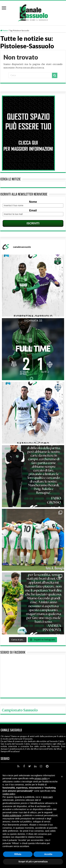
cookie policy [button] (9, 794)
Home (4, 30)
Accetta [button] (48, 854)
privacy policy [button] (41, 778)
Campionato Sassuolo (20, 710)
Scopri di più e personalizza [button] (33, 862)
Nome (33, 202)
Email (33, 210)
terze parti (48, 797)
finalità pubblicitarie (12, 815)
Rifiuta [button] (18, 854)
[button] (62, 777)
